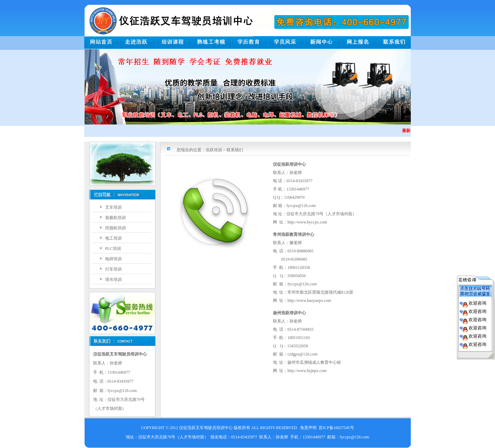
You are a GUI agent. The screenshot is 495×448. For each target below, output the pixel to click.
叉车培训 (113, 207)
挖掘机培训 (115, 228)
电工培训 (113, 238)
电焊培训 (113, 259)
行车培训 (113, 269)
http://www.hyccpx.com (307, 222)
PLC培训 (113, 249)
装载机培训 (115, 218)
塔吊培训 (113, 280)
